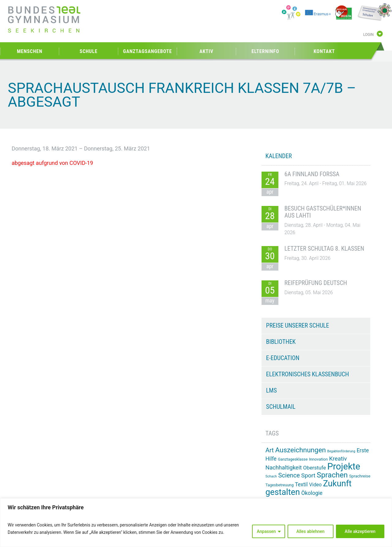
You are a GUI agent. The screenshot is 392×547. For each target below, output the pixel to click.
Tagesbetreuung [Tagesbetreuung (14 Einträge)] (280, 485)
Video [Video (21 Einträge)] (315, 485)
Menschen (30, 51)
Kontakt (324, 51)
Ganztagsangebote (148, 51)
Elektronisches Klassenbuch (307, 374)
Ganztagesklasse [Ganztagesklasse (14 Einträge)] (293, 459)
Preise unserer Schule (298, 325)
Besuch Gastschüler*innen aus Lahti (323, 212)
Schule (89, 51)
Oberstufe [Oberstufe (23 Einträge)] (315, 468)
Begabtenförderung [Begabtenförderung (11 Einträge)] (341, 451)
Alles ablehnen (311, 531)
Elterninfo (265, 51)
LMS (271, 390)
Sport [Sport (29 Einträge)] (308, 475)
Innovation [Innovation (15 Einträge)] (318, 459)
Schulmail (281, 407)
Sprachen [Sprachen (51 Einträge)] (332, 475)
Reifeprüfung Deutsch (316, 283)
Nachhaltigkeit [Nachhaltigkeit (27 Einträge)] (284, 468)
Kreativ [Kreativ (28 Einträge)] (338, 459)
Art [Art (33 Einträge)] (270, 450)
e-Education (283, 358)
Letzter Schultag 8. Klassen (324, 249)
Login (368, 35)
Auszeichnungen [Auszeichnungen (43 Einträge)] (300, 450)
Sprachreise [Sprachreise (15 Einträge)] (360, 476)
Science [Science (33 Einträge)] (289, 475)
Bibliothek (281, 342)
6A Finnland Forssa (312, 174)
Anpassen (266, 531)
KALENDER (279, 156)
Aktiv (206, 51)
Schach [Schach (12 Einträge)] (271, 476)
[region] (196, 523)
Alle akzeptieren (360, 531)
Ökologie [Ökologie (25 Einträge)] (312, 493)
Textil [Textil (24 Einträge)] (301, 484)
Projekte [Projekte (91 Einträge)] (344, 466)
